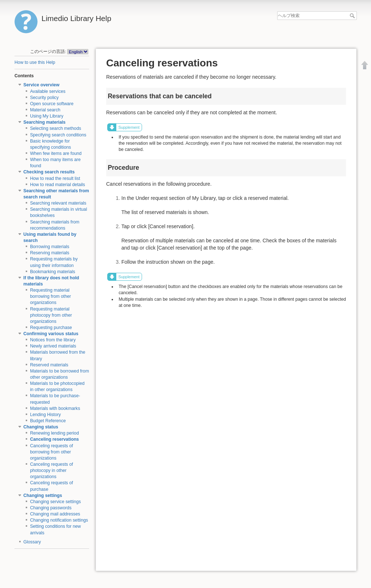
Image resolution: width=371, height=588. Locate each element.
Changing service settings (55, 502)
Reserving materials (50, 253)
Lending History (45, 415)
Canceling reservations (55, 439)
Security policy (44, 98)
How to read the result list (55, 178)
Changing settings (43, 496)
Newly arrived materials (53, 346)
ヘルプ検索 (353, 16)
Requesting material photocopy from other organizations (51, 315)
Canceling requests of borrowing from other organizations (52, 452)
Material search (45, 110)
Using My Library (47, 116)
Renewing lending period (55, 433)
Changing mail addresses (55, 514)
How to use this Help (35, 62)
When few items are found (56, 153)
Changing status (41, 427)
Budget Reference (48, 421)
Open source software (52, 104)
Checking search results (49, 172)
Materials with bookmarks (55, 408)
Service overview (41, 85)
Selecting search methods (56, 128)
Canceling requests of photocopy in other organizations (52, 470)
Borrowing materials (50, 247)
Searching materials (45, 122)
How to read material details (58, 185)
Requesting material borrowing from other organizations (51, 296)
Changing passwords (51, 508)
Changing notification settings (59, 520)
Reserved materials (49, 365)
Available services (48, 91)
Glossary (32, 542)
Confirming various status (51, 334)
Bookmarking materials (53, 272)
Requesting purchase (51, 328)
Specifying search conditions (58, 135)
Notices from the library (53, 340)
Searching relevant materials (58, 203)
